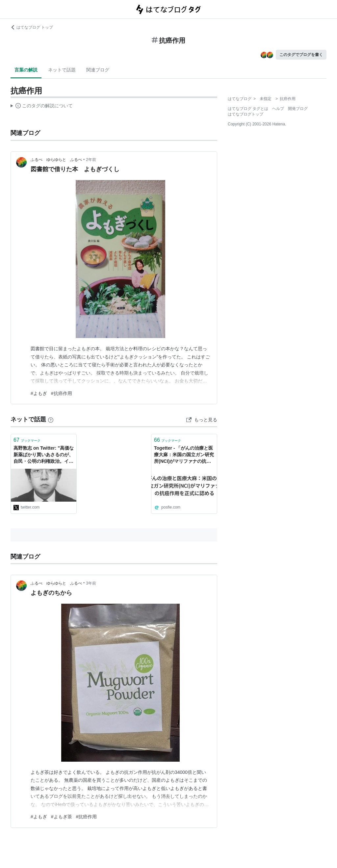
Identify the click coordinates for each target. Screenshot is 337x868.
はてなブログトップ (246, 114)
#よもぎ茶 (62, 817)
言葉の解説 (26, 70)
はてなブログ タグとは (248, 109)
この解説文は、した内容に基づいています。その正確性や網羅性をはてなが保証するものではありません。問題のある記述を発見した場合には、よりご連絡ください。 (42, 107)
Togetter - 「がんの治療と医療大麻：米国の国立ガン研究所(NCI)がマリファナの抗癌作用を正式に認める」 (184, 455)
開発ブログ (298, 109)
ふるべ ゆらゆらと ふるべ (56, 160)
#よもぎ (39, 393)
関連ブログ (98, 70)
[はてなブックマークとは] (51, 419)
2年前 (91, 160)
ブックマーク (27, 440)
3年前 (91, 583)
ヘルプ (278, 109)
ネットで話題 (62, 70)
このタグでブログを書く (301, 55)
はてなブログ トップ (32, 27)
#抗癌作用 (62, 393)
